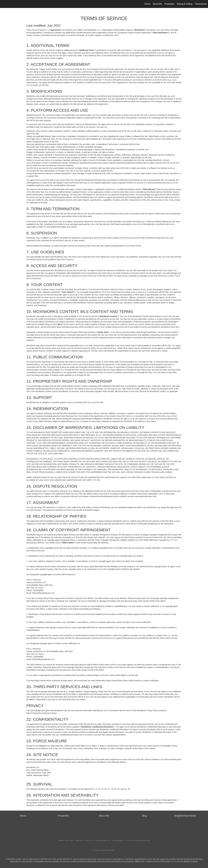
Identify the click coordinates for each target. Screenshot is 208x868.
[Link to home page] (3, 4)
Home (147, 4)
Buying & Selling (185, 4)
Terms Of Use (66, 841)
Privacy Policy (84, 841)
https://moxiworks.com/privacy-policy (41, 713)
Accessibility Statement (110, 841)
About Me (157, 4)
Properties (169, 4)
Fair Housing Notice (138, 841)
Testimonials (201, 4)
